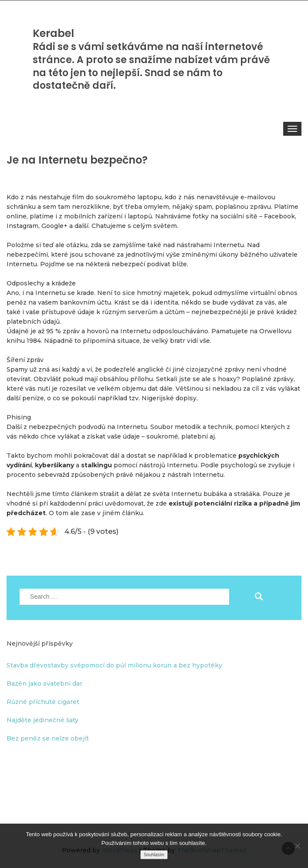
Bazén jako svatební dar (44, 684)
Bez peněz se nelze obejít (48, 738)
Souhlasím (154, 855)
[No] (297, 846)
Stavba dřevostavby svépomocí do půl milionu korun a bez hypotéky (114, 665)
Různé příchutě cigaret (43, 702)
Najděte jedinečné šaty (42, 720)
